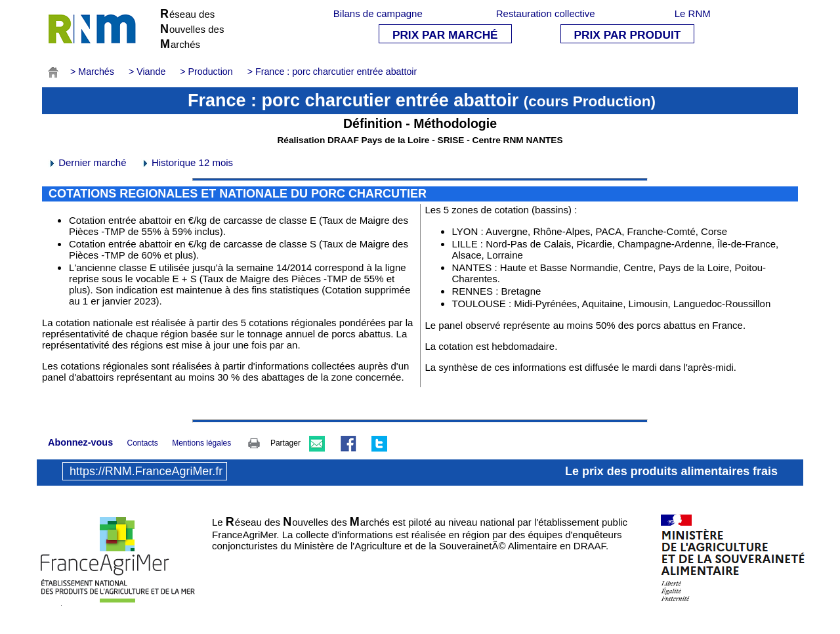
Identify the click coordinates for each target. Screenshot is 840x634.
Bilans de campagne (378, 13)
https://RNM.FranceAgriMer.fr (146, 471)
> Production (206, 72)
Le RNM (693, 13)
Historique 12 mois (187, 162)
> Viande (147, 72)
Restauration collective (546, 13)
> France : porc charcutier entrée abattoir (332, 72)
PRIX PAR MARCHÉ (445, 35)
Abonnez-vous (80, 442)
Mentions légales (201, 443)
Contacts (142, 443)
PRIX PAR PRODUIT (628, 35)
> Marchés (92, 72)
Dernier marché (87, 162)
